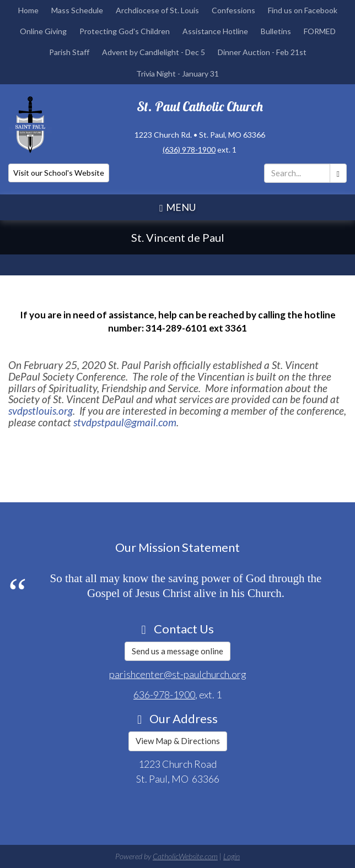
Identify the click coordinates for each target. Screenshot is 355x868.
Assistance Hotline (215, 31)
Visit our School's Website (59, 173)
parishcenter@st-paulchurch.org (178, 674)
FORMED (320, 31)
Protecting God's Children (125, 31)
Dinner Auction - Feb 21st (262, 52)
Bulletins (276, 31)
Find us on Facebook (303, 10)
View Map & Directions (178, 741)
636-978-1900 (164, 695)
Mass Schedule (77, 10)
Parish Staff (69, 52)
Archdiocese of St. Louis (157, 10)
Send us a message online (177, 651)
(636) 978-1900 (189, 150)
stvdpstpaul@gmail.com (125, 422)
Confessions (233, 10)
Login (232, 856)
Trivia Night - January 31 (177, 74)
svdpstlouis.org (41, 411)
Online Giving (43, 31)
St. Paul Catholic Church (200, 106)
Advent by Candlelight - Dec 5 (154, 52)
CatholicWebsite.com (185, 856)
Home (28, 10)
